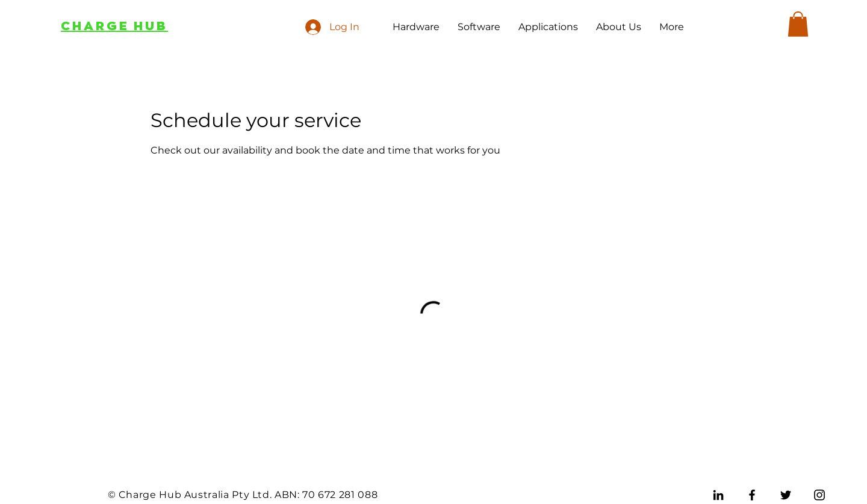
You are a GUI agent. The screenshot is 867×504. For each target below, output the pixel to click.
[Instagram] (819, 495)
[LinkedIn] (718, 495)
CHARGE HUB (114, 26)
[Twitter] (786, 495)
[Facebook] (752, 495)
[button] (798, 24)
